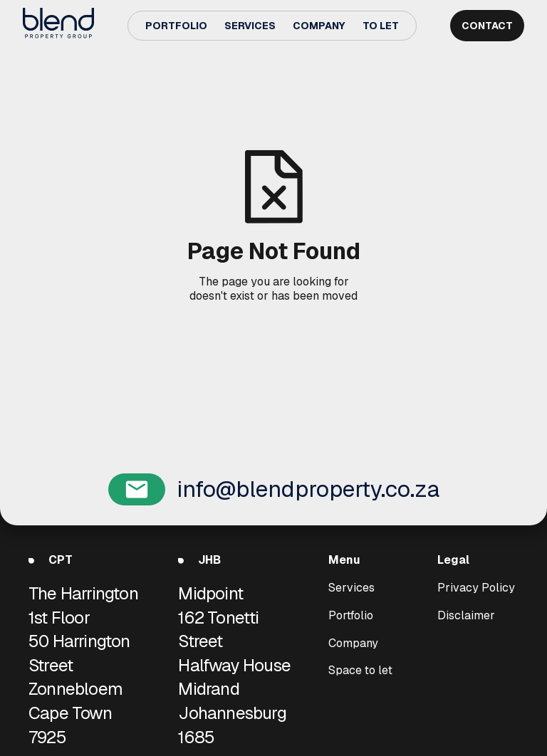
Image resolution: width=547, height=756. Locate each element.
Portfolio (176, 26)
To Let (381, 26)
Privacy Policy (476, 588)
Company (319, 26)
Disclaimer (466, 615)
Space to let (360, 671)
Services (250, 26)
